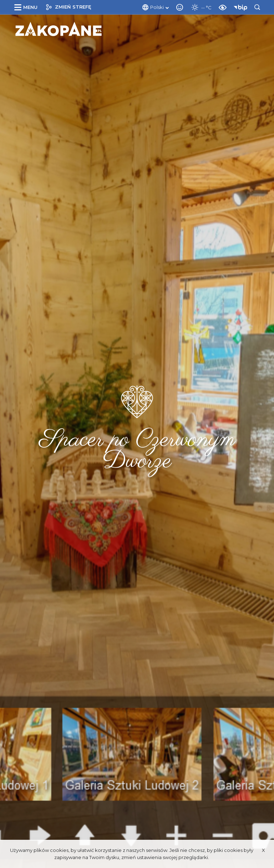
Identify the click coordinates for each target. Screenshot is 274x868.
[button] (27, 7)
